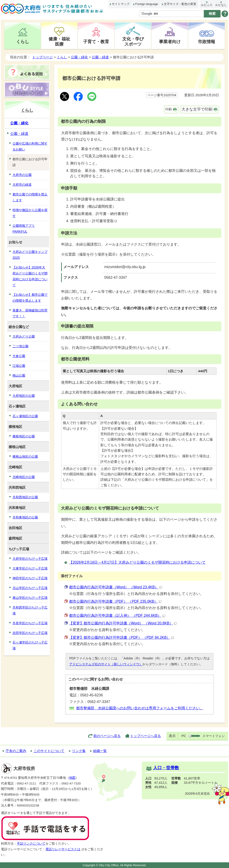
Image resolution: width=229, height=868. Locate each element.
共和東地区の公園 (25, 517)
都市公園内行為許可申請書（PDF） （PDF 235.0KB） (115, 601)
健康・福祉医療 (59, 41)
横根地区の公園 (24, 436)
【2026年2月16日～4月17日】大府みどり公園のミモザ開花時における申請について (137, 562)
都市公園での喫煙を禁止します (30, 197)
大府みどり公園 (24, 336)
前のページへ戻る (107, 736)
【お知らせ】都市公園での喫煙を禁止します (30, 298)
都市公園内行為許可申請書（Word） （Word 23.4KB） (116, 587)
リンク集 (79, 751)
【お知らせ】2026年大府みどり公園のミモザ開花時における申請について (30, 276)
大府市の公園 (22, 175)
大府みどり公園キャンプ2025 (30, 255)
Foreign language (147, 4)
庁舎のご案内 (16, 751)
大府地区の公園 (24, 396)
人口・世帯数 (166, 768)
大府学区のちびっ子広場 (30, 559)
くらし (23, 42)
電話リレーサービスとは (65, 849)
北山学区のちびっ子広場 (30, 588)
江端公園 (19, 366)
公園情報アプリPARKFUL (24, 229)
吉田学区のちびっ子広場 (30, 633)
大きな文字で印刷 (197, 109)
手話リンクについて (31, 844)
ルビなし (221, 5)
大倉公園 (19, 356)
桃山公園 (19, 375)
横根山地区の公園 (25, 456)
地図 (72, 778)
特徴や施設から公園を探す (30, 213)
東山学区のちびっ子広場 (30, 598)
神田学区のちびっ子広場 (30, 578)
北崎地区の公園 (24, 477)
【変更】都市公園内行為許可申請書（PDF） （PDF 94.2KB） (122, 637)
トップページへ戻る (146, 736)
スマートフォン (214, 736)
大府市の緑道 (22, 185)
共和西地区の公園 (25, 497)
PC (184, 736)
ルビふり (207, 5)
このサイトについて (49, 751)
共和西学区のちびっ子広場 (30, 610)
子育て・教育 (96, 42)
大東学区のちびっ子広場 (30, 568)
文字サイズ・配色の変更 (180, 4)
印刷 (169, 109)
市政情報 (207, 42)
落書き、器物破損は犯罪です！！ (30, 313)
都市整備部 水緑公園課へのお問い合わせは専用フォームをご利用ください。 (140, 708)
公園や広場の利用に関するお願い (30, 146)
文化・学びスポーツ (133, 41)
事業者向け (170, 42)
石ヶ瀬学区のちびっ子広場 (30, 645)
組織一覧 (100, 751)
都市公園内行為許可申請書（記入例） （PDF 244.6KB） (117, 615)
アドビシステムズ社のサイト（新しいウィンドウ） (106, 664)
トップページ (42, 57)
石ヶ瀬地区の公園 (25, 416)
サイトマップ (121, 4)
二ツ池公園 (20, 346)
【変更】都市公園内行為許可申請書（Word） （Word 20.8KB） (123, 623)
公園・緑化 (79, 57)
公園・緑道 (100, 57)
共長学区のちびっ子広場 (30, 623)
